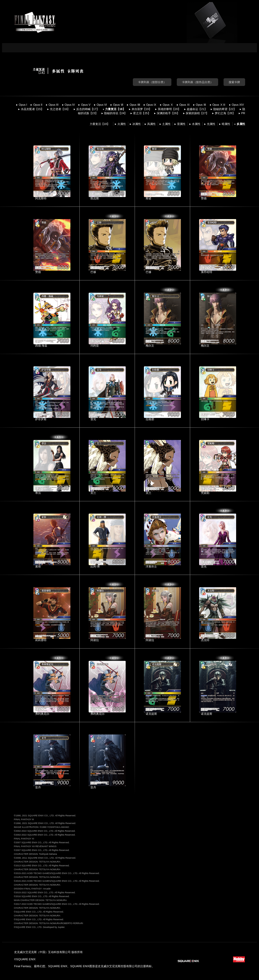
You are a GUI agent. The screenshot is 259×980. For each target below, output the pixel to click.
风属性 (151, 124)
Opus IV (70, 105)
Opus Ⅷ (135, 105)
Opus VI (102, 105)
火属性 (122, 124)
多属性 (241, 124)
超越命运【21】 (197, 109)
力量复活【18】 (115, 109)
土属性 (166, 124)
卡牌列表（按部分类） (152, 82)
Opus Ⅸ (151, 105)
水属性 (196, 124)
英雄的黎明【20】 (169, 109)
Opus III (54, 105)
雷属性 (181, 124)
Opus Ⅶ (118, 105)
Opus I (23, 105)
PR (243, 113)
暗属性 (226, 124)
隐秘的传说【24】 (115, 113)
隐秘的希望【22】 (225, 109)
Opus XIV (238, 105)
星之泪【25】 (142, 113)
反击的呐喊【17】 (88, 109)
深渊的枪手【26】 (168, 113)
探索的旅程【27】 (197, 113)
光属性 (211, 124)
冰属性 (137, 124)
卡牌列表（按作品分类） (197, 82)
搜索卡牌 (234, 82)
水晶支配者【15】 (32, 109)
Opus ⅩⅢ (219, 105)
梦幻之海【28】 (225, 113)
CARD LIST (100, 48)
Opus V (86, 105)
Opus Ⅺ (184, 105)
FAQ (114, 216)
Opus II (38, 105)
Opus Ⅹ (168, 105)
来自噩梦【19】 (142, 109)
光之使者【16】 (60, 109)
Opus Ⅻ (201, 105)
